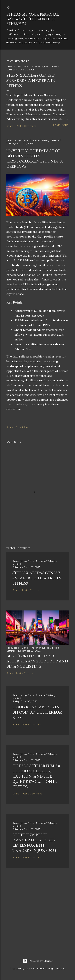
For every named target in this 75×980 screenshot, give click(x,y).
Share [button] (10, 126)
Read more (61, 125)
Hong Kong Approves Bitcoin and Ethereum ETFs (37, 712)
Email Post (22, 427)
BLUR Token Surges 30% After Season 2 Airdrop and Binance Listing (37, 661)
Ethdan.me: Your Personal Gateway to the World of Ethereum (33, 19)
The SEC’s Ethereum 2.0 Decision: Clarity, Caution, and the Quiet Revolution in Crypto (36, 776)
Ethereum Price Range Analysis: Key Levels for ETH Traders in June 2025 (34, 843)
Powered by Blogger (38, 961)
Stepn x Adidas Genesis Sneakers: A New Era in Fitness (31, 80)
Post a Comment (26, 126)
